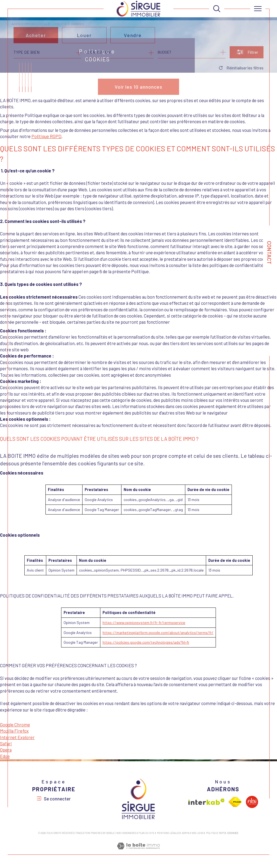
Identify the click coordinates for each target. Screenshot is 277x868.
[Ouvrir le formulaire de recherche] (247, 55)
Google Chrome (15, 725)
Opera (6, 750)
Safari (6, 743)
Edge (5, 756)
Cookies (233, 833)
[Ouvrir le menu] (258, 9)
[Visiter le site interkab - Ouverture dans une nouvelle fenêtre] (206, 802)
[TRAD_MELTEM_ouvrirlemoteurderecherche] (217, 9)
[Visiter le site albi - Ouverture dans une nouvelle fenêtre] (252, 802)
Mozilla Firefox (14, 731)
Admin (186, 833)
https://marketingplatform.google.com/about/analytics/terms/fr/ (158, 632)
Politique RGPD (46, 136)
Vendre (133, 38)
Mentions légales (168, 833)
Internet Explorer (17, 737)
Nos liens (198, 833)
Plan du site (146, 833)
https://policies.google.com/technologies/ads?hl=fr (146, 642)
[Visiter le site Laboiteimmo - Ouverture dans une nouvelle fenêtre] (138, 852)
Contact (269, 253)
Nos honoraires (126, 833)
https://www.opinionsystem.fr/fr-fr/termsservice (144, 622)
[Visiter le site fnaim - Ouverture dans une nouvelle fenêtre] (235, 802)
